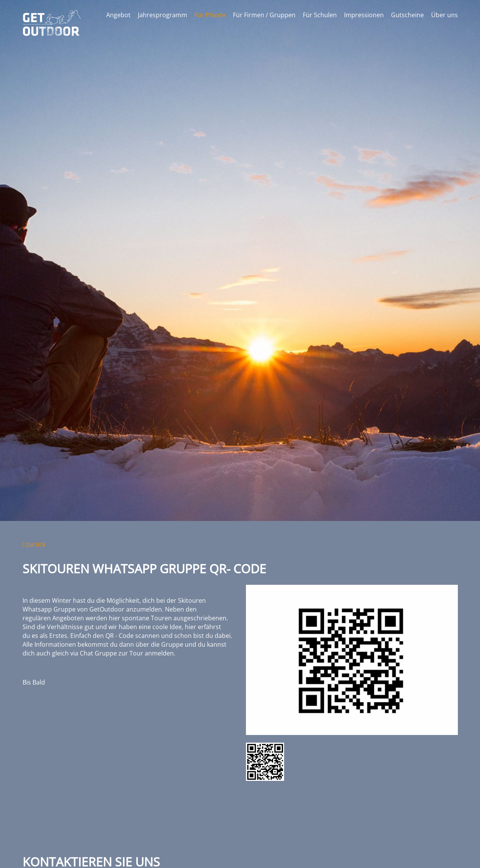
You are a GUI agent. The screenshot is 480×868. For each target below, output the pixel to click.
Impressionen (364, 15)
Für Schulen (320, 15)
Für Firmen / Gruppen (264, 15)
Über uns (444, 15)
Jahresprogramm (162, 15)
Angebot (118, 15)
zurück (34, 544)
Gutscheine (407, 15)
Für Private (210, 15)
